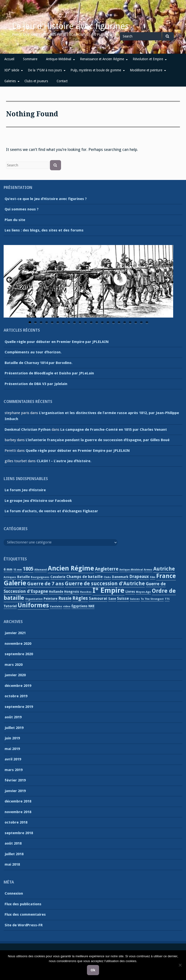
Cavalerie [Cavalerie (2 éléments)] (58, 577)
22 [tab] (147, 323)
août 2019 (13, 717)
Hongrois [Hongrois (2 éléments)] (72, 592)
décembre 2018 (18, 801)
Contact (62, 81)
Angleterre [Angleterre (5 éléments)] (107, 569)
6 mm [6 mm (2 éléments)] (8, 569)
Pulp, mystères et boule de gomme (96, 70)
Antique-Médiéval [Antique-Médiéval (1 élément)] (131, 570)
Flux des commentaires (25, 914)
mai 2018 (12, 864)
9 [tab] (74, 323)
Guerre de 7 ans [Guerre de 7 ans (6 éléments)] (46, 584)
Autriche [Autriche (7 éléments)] (164, 569)
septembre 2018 (19, 833)
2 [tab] (35, 323)
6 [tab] (58, 323)
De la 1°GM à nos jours (45, 70)
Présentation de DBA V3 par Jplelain (36, 384)
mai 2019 (12, 749)
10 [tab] (80, 323)
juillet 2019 (14, 728)
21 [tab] (142, 323)
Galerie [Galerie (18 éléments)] (15, 583)
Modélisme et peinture (146, 70)
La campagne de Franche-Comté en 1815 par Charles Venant (114, 430)
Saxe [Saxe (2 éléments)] (112, 599)
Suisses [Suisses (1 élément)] (135, 599)
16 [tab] (114, 323)
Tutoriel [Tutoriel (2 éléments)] (10, 606)
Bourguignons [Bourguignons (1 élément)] (40, 577)
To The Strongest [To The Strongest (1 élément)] (152, 599)
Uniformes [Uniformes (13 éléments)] (33, 605)
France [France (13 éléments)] (166, 576)
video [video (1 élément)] (67, 606)
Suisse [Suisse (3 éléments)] (123, 598)
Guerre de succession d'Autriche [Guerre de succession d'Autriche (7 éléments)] (105, 584)
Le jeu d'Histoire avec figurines (70, 26)
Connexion (14, 893)
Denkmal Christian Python (28, 430)
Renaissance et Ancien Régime (102, 59)
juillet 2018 (14, 854)
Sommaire (30, 59)
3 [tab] (41, 323)
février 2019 (15, 780)
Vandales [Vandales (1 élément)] (56, 606)
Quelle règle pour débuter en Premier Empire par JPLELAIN (57, 342)
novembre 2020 (18, 644)
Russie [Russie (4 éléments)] (65, 598)
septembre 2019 (19, 707)
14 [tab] (103, 323)
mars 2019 (14, 770)
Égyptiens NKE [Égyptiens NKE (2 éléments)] (83, 606)
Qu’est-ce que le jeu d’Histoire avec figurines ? (46, 199)
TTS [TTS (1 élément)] (167, 599)
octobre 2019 (16, 696)
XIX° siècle (12, 70)
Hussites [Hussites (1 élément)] (86, 592)
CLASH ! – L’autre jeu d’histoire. (64, 461)
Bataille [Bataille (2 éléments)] (23, 577)
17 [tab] (119, 323)
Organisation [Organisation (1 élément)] (34, 599)
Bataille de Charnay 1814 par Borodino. (39, 363)
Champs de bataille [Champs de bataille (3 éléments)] (85, 577)
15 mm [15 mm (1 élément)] (18, 570)
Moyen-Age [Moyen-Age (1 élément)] (143, 592)
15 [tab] (108, 323)
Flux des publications (23, 904)
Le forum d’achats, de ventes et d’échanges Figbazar (51, 511)
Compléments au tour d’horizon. (33, 352)
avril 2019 (13, 759)
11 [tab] (86, 323)
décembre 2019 (18, 686)
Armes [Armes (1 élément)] (148, 570)
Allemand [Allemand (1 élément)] (41, 570)
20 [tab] (136, 323)
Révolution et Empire (148, 59)
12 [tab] (92, 323)
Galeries (10, 81)
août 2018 (13, 843)
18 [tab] (125, 323)
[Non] (180, 965)
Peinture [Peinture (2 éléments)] (50, 599)
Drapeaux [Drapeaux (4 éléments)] (139, 577)
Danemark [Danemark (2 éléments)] (120, 577)
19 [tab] (131, 323)
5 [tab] (52, 323)
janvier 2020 (15, 675)
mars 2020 (14, 665)
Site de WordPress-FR (24, 925)
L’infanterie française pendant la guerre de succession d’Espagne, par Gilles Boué (98, 440)
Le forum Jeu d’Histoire (25, 490)
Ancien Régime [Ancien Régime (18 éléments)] (71, 568)
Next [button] (167, 280)
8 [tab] (69, 323)
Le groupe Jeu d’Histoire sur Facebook (38, 501)
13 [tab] (97, 323)
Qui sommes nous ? (22, 209)
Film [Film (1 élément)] (153, 577)
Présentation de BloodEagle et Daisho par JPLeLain (49, 373)
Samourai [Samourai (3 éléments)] (98, 598)
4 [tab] (47, 323)
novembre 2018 (18, 812)
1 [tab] (30, 323)
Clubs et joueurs (36, 81)
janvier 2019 (15, 791)
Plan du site (15, 220)
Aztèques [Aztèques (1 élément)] (10, 577)
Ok (93, 970)
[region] (88, 281)
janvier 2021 (15, 633)
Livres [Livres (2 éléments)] (130, 592)
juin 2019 (12, 738)
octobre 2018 (16, 822)
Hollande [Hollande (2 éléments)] (56, 592)
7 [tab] (63, 323)
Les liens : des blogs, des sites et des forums (44, 230)
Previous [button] (10, 280)
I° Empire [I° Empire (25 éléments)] (108, 590)
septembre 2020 (19, 654)
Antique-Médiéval (59, 59)
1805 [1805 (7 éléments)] (28, 569)
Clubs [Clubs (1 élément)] (107, 577)
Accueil (9, 59)
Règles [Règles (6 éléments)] (80, 598)
